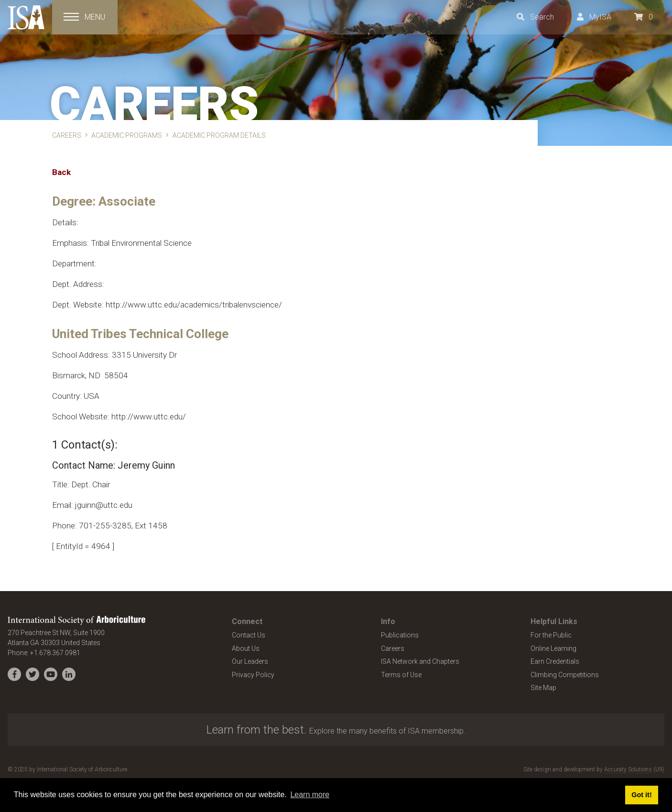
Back (61, 172)
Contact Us (249, 635)
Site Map (543, 688)
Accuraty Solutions (628, 769)
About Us (246, 648)
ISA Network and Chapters (420, 661)
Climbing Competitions (565, 675)
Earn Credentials (555, 661)
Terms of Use (401, 675)
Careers (393, 648)
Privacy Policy (253, 675)
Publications (400, 635)
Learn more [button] (310, 795)
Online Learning (553, 648)
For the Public (551, 635)
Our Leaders (250, 661)
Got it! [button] (641, 795)
